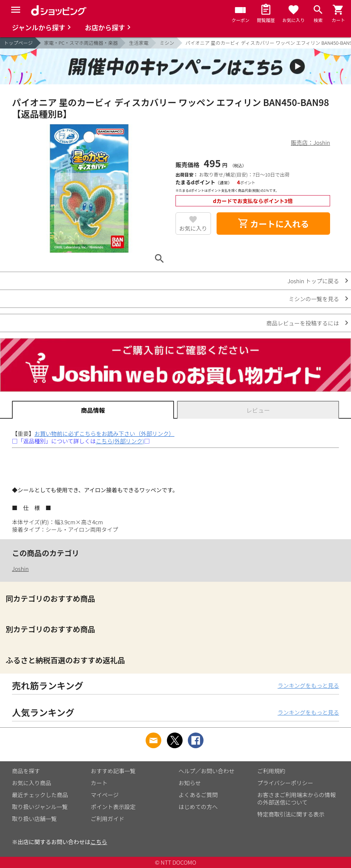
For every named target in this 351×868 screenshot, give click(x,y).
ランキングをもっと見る (308, 685)
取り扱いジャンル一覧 (40, 807)
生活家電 (139, 43)
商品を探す (26, 771)
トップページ (18, 43)
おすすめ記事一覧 (113, 771)
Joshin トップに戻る (313, 281)
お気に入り (193, 228)
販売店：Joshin (310, 142)
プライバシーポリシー (285, 783)
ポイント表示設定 (113, 807)
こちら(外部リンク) (120, 441)
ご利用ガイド (108, 819)
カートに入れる (273, 224)
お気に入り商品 (32, 783)
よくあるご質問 (198, 795)
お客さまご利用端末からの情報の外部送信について (296, 798)
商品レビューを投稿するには (303, 323)
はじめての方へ (198, 807)
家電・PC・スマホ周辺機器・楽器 (81, 43)
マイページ (105, 795)
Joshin (20, 569)
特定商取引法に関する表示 (291, 814)
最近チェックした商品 (40, 795)
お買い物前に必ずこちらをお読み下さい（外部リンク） (104, 433)
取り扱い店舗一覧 (34, 819)
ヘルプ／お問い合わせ (206, 771)
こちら (99, 842)
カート (99, 783)
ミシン (167, 43)
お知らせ (190, 783)
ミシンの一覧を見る (314, 299)
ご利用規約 (271, 771)
